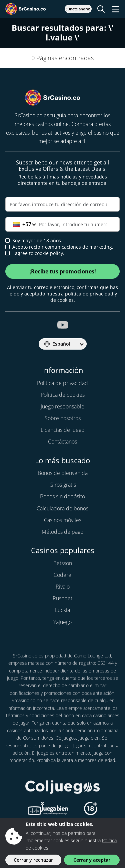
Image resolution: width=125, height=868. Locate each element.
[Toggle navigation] (116, 9)
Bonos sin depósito (62, 496)
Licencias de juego (62, 430)
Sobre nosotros (63, 418)
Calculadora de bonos (62, 508)
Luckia (62, 610)
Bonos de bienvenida (63, 473)
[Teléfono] (62, 224)
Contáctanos (62, 442)
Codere (62, 575)
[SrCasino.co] (33, 9)
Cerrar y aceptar (92, 860)
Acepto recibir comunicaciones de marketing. (59, 247)
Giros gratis (63, 485)
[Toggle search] (101, 9)
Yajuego (62, 622)
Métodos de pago (62, 532)
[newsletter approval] (7, 247)
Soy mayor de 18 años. (34, 241)
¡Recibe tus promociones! (63, 271)
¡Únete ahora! (78, 9)
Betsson (63, 563)
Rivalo (63, 587)
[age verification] (7, 240)
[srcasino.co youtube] (63, 325)
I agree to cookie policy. (35, 253)
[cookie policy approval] (7, 253)
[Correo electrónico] (62, 204)
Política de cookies (63, 395)
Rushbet (62, 598)
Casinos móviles (63, 520)
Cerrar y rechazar (33, 860)
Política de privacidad (62, 383)
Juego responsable (62, 406)
